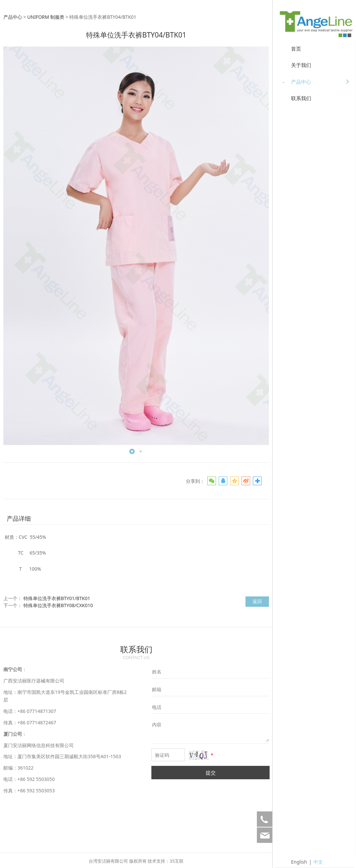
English (299, 862)
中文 (318, 862)
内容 (157, 725)
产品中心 (13, 17)
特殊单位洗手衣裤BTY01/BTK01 (57, 598)
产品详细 (19, 518)
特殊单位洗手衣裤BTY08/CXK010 (58, 605)
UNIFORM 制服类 (46, 17)
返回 (257, 601)
